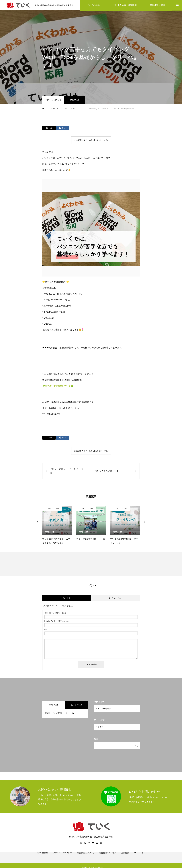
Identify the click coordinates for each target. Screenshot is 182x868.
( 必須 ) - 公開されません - (57, 621)
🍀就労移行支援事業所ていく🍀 (58, 386)
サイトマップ (140, 856)
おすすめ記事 (77, 705)
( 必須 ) (56, 613)
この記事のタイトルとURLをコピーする (91, 140)
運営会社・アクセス (108, 856)
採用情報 (125, 856)
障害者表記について (86, 856)
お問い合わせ (42, 856)
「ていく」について (53, 100)
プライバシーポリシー (62, 856)
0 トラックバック (115, 598)
